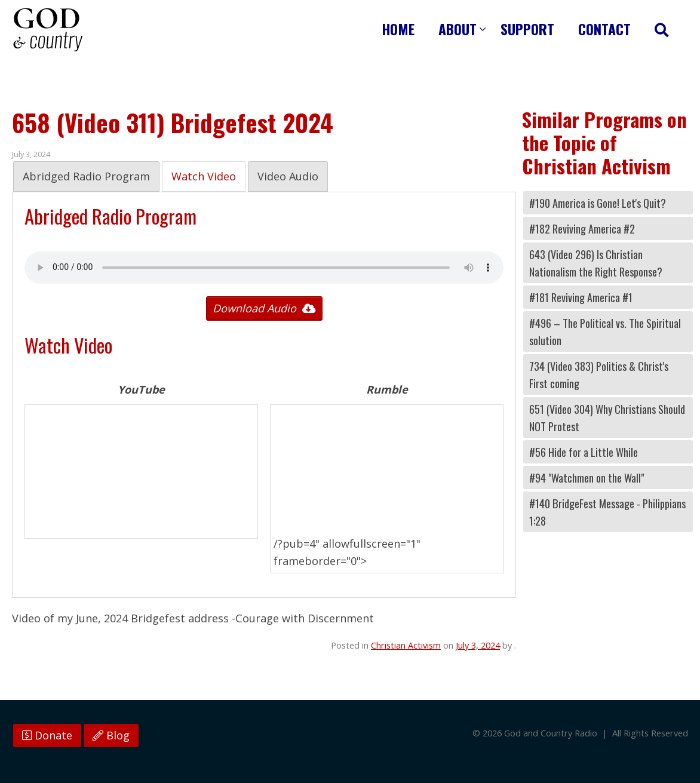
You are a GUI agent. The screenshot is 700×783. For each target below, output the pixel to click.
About (458, 29)
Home (398, 29)
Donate (47, 735)
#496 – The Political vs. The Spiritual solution (605, 331)
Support (527, 29)
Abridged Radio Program (86, 176)
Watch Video (204, 176)
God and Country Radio (48, 30)
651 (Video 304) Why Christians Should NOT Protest (607, 417)
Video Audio (288, 176)
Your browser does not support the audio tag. (264, 268)
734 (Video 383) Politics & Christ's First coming (599, 374)
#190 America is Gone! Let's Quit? (598, 203)
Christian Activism (406, 645)
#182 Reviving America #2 (582, 228)
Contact (604, 29)
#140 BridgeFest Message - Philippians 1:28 (607, 512)
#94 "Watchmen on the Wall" (587, 478)
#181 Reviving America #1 (581, 297)
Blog (111, 735)
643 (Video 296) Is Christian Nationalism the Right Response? (596, 263)
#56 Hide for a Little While (584, 452)
